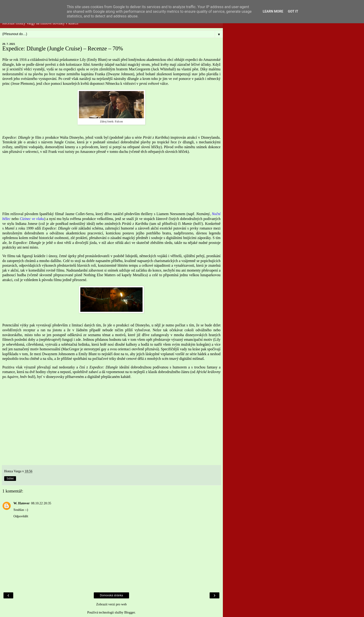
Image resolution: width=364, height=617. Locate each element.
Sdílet (10, 479)
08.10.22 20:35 (41, 503)
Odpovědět (21, 516)
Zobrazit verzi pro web (111, 604)
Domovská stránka (111, 595)
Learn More (273, 11)
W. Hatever (22, 503)
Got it (293, 11)
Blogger (130, 612)
